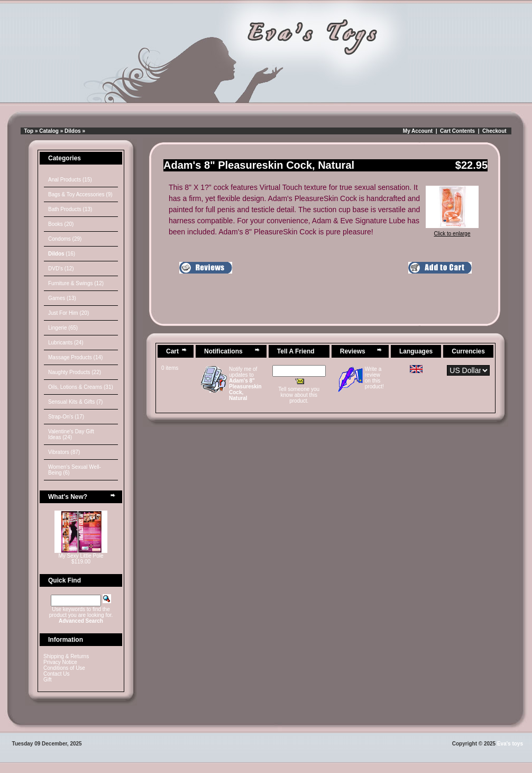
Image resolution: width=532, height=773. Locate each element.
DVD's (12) (61, 269)
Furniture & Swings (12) (76, 283)
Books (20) (61, 224)
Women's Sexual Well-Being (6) (75, 470)
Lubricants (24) (66, 343)
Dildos (73, 131)
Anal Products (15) (70, 180)
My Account (418, 131)
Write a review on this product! (374, 378)
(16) (62, 254)
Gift (48, 680)
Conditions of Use (64, 668)
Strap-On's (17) (66, 417)
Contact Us (56, 674)
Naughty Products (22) (75, 372)
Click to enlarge (452, 231)
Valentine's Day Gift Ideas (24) (71, 434)
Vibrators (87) (64, 452)
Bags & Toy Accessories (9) (80, 194)
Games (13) (62, 298)
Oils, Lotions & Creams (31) (81, 387)
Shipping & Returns (66, 656)
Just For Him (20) (68, 313)
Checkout (494, 131)
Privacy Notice (60, 662)
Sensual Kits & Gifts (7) (75, 402)
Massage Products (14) (75, 357)
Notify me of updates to (245, 384)
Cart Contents (457, 131)
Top (29, 131)
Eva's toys (510, 744)
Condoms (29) (65, 239)
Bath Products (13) (70, 209)
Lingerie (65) (63, 328)
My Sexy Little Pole (81, 556)
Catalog (49, 131)
